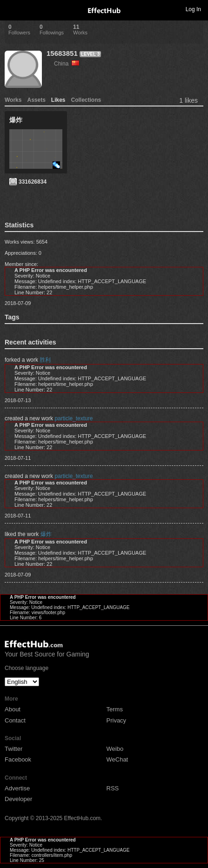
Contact (15, 720)
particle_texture (74, 418)
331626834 (33, 182)
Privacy (117, 720)
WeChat (117, 759)
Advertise (17, 788)
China (67, 64)
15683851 (62, 53)
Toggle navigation (11, 9)
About (13, 709)
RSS (113, 788)
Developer (18, 799)
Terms (115, 709)
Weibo (115, 749)
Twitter (13, 749)
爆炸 (46, 534)
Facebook (18, 759)
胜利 (45, 360)
